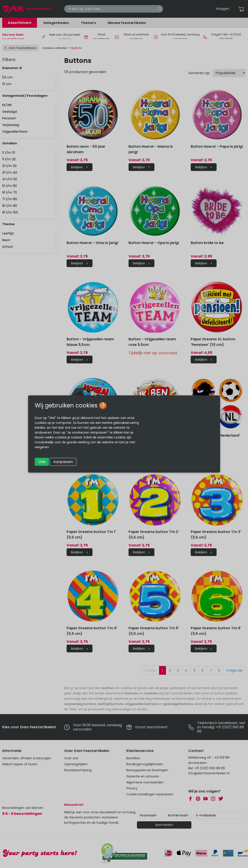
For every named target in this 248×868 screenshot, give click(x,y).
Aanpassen (63, 462)
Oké (42, 462)
